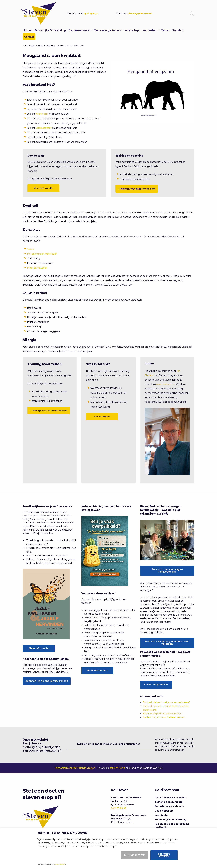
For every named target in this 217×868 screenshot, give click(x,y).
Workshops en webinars (169, 806)
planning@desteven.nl (140, 13)
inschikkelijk (42, 114)
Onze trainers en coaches (170, 798)
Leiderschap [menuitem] (131, 30)
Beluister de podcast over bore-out (162, 714)
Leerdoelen (162, 815)
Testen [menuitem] (165, 30)
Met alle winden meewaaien (42, 254)
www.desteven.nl (165, 384)
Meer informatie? (97, 671)
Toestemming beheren (135, 855)
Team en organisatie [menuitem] (106, 30)
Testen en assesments (168, 802)
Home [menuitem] (28, 30)
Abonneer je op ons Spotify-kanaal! (47, 681)
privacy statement (60, 864)
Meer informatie (43, 188)
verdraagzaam (44, 128)
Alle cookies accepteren (164, 855)
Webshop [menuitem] (178, 30)
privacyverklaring (168, 743)
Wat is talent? (102, 416)
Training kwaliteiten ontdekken (137, 189)
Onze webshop (164, 811)
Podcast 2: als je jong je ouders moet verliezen (167, 643)
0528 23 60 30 (91, 13)
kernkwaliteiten (64, 46)
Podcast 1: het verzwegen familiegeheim (167, 571)
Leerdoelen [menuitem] (149, 30)
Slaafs (30, 249)
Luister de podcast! (156, 685)
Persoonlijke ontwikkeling (171, 820)
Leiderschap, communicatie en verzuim (164, 717)
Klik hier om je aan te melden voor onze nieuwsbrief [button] (109, 744)
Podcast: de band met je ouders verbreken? (166, 702)
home (26, 46)
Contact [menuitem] (29, 37)
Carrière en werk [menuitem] (79, 30)
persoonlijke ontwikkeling (43, 46)
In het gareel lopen (37, 268)
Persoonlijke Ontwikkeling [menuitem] (50, 30)
